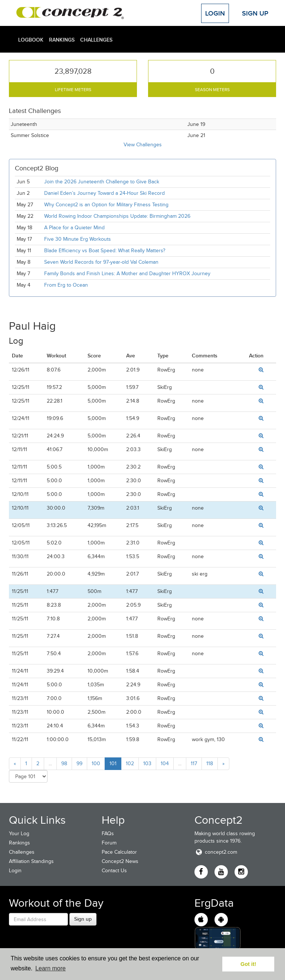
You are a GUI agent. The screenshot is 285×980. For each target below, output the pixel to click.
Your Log (19, 834)
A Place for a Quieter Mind (74, 228)
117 (194, 764)
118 (210, 764)
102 (130, 764)
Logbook (31, 40)
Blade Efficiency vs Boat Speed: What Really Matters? (105, 251)
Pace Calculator (119, 852)
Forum (109, 843)
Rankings (62, 40)
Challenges (96, 40)
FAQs (108, 834)
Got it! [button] (248, 964)
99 (79, 764)
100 (96, 764)
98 (64, 764)
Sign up (83, 919)
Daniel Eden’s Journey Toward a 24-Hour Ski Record (104, 193)
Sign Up (255, 13)
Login (215, 13)
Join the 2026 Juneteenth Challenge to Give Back (102, 182)
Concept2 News (120, 861)
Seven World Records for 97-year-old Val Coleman (101, 262)
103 (147, 764)
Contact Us (114, 871)
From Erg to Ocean (66, 285)
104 (165, 764)
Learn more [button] (50, 968)
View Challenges (143, 145)
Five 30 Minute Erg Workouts (78, 239)
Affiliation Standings (31, 861)
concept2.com (216, 852)
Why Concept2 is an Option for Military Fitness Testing (106, 205)
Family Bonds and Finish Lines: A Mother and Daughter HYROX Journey (127, 274)
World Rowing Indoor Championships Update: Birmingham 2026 (117, 216)
